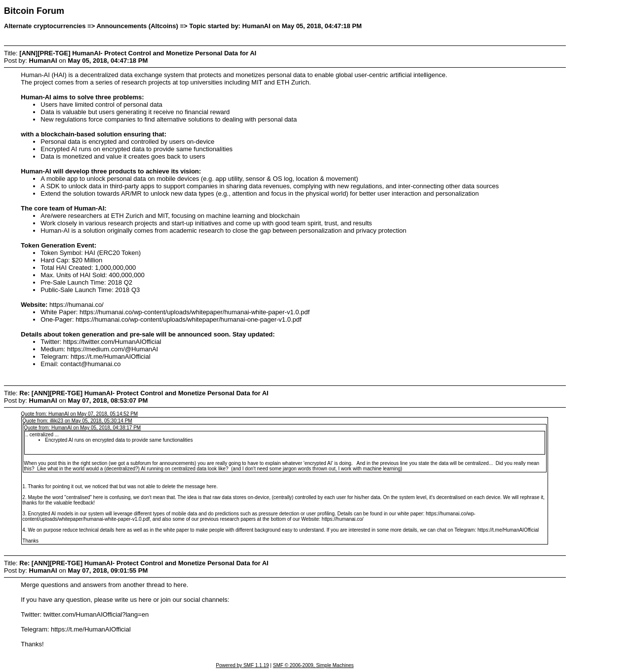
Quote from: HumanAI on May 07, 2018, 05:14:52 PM (79, 414)
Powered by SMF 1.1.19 (242, 665)
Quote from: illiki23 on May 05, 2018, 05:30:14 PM (77, 421)
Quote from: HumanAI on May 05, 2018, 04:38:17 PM (82, 428)
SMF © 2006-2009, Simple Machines (314, 665)
